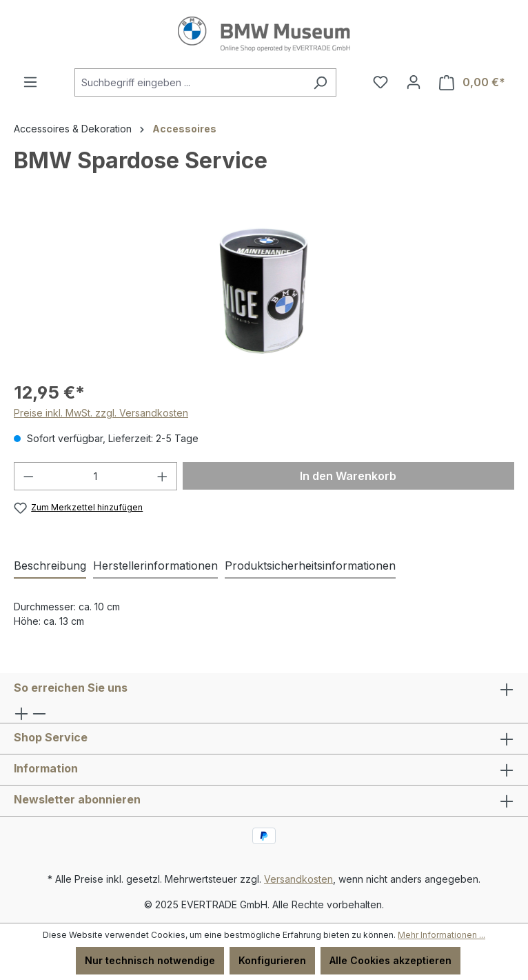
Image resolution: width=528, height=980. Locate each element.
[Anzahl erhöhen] (163, 476)
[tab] (50, 566)
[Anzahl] (96, 476)
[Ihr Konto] (414, 82)
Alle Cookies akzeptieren (390, 960)
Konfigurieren (272, 960)
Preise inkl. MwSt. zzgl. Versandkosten (101, 413)
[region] (264, 291)
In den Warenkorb (348, 476)
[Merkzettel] (380, 82)
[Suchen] (320, 82)
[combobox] (190, 82)
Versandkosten (298, 879)
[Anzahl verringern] (28, 476)
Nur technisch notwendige (150, 960)
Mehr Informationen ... (441, 935)
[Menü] (30, 82)
